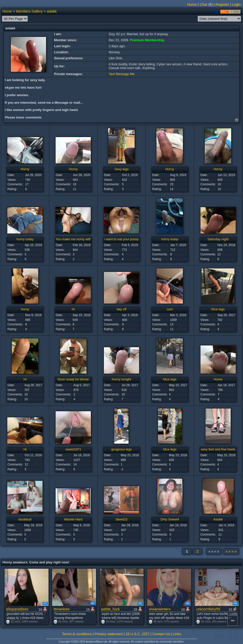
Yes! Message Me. (122, 74)
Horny (25, 169)
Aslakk (218, 519)
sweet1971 (73, 449)
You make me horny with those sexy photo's (87, 239)
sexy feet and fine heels (218, 449)
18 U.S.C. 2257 (138, 634)
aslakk (52, 11)
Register (222, 5)
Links (177, 634)
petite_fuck (111, 609)
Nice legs (218, 309)
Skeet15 (121, 519)
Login (236, 5)
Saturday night (218, 239)
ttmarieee (62, 609)
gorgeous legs (121, 449)
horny (25, 309)
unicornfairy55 (208, 609)
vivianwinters (160, 609)
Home (192, 5)
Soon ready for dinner (73, 379)
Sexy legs (121, 169)
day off (122, 309)
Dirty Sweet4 (170, 519)
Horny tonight (121, 379)
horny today (25, 239)
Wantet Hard (73, 519)
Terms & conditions (77, 634)
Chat (204, 5)
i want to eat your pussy (122, 239)
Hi (73, 309)
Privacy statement (109, 634)
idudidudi (25, 519)
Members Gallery (29, 11)
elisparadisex (17, 609)
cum (170, 309)
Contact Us (161, 634)
